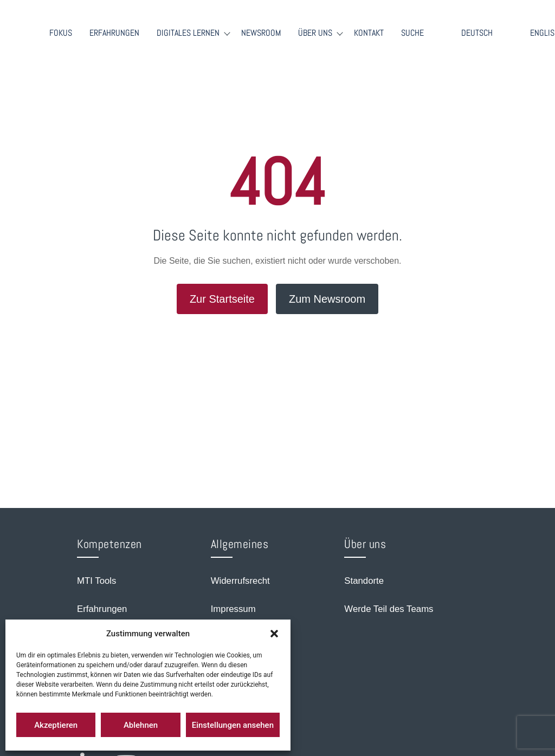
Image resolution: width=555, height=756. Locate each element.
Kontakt (369, 33)
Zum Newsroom (327, 299)
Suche (412, 33)
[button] (274, 634)
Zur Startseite (222, 299)
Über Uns (315, 33)
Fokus (61, 33)
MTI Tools (96, 581)
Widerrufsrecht (240, 581)
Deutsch (477, 33)
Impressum (233, 609)
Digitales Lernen (188, 33)
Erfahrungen (114, 33)
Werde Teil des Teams (389, 609)
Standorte (364, 581)
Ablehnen (141, 725)
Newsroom (261, 33)
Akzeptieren (56, 725)
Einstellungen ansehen (233, 725)
